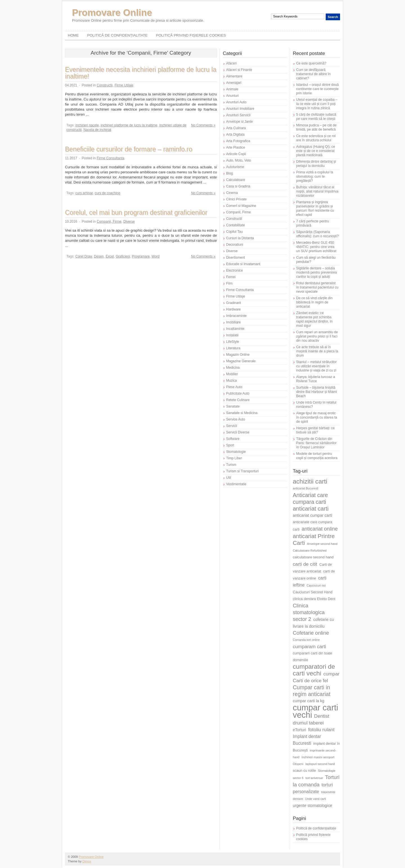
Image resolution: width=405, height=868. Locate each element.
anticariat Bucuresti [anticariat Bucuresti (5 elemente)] (306, 488)
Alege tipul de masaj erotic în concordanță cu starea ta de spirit (317, 417)
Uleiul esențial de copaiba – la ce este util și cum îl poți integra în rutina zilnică (317, 104)
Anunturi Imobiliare (240, 109)
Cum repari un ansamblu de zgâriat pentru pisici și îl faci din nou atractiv (317, 336)
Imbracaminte (236, 316)
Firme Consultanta (111, 158)
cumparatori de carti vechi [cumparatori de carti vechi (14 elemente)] (314, 670)
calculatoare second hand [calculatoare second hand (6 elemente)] (313, 557)
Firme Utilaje (124, 85)
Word (156, 256)
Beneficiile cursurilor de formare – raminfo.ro (129, 149)
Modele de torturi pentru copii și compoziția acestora (317, 456)
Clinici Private (236, 199)
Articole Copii (236, 154)
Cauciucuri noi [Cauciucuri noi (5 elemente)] (316, 585)
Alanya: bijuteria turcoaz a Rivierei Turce (316, 379)
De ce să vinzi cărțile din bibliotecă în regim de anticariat (314, 302)
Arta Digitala (235, 135)
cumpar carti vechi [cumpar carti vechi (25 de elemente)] (315, 711)
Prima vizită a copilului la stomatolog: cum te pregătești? (315, 176)
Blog (229, 173)
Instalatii (232, 335)
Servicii (232, 426)
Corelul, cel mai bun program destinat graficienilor (136, 212)
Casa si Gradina (238, 186)
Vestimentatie (236, 484)
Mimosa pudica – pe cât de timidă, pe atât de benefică (316, 127)
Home (73, 35)
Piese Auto (234, 387)
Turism (231, 465)
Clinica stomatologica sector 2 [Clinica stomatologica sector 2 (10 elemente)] (309, 612)
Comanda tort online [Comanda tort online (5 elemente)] (306, 640)
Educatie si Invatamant (243, 264)
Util (229, 478)
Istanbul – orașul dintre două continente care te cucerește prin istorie (317, 89)
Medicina (233, 368)
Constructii (105, 85)
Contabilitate (236, 225)
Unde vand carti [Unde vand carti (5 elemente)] (316, 799)
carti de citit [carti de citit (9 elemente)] (305, 564)
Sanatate (233, 406)
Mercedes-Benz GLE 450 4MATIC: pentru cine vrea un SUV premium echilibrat (316, 247)
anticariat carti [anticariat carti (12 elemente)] (311, 508)
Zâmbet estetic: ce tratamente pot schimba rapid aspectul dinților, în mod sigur (314, 319)
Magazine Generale (241, 361)
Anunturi (232, 96)
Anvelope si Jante (239, 122)
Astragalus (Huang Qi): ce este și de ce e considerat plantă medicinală (316, 151)
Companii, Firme (109, 222)
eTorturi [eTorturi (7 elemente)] (299, 730)
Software (233, 439)
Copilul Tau (234, 232)
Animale (232, 89)
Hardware (233, 309)
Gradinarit (234, 303)
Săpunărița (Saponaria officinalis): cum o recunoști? (317, 234)
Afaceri (231, 63)
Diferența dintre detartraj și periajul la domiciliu (316, 164)
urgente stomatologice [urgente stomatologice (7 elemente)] (312, 806)
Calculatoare (236, 180)
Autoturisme (235, 167)
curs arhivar (84, 193)
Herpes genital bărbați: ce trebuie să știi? (315, 430)
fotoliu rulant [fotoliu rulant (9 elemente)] (321, 730)
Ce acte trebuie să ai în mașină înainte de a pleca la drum (317, 351)
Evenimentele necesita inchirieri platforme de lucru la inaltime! (141, 73)
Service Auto (236, 419)
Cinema (232, 193)
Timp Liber (234, 458)
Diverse (129, 222)
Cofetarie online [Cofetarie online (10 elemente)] (311, 633)
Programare (141, 256)
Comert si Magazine (241, 206)
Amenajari (234, 83)
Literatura (233, 348)
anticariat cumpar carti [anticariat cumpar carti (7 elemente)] (312, 515)
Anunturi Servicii (238, 115)
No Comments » (203, 125)
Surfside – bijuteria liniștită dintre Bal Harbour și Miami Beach (317, 392)
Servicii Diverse (238, 432)
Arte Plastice (236, 147)
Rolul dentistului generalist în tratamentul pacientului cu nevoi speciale (317, 287)
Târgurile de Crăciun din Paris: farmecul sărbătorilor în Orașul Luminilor (316, 443)
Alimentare (234, 76)
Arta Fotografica (238, 141)
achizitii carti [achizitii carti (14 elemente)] (310, 481)
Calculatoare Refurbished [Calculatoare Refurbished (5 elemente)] (310, 551)
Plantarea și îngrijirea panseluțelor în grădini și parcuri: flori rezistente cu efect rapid (315, 208)
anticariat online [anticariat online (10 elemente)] (320, 529)
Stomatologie (236, 452)
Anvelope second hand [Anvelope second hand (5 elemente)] (322, 544)
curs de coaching (108, 193)
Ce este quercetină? (311, 63)
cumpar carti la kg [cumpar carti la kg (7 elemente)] (309, 701)
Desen (99, 256)
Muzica (231, 381)
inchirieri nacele (87, 125)
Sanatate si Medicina (242, 413)
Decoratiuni (235, 245)
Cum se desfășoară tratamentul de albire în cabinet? (313, 74)
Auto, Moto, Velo (238, 160)
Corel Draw (84, 256)
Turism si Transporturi (242, 471)
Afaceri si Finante (239, 70)
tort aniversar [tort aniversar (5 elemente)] (314, 778)
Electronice (234, 270)
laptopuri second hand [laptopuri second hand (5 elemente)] (320, 764)
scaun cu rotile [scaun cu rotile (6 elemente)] (304, 770)
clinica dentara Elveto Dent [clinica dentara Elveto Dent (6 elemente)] (314, 599)
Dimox (87, 861)
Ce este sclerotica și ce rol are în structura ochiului (316, 138)
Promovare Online (112, 13)
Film (229, 283)
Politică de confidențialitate (117, 35)
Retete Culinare (238, 400)
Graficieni (123, 256)
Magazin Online (238, 355)
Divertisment (236, 258)
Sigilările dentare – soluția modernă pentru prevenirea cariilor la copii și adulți (317, 272)
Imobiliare (233, 322)
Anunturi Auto (236, 102)
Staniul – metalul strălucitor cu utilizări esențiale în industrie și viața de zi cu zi (316, 366)
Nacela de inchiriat (97, 130)
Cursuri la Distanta (240, 238)
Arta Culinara (236, 128)
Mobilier (232, 374)
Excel (110, 256)
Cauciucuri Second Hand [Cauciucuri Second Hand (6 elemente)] (313, 592)
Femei (231, 277)
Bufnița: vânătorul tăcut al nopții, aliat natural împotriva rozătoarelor (317, 191)
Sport (230, 445)
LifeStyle (233, 342)
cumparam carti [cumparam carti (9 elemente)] (309, 646)
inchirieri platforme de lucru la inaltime (129, 125)
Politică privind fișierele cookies (191, 35)
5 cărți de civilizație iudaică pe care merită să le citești (316, 117)
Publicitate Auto (238, 393)
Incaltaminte (235, 329)
